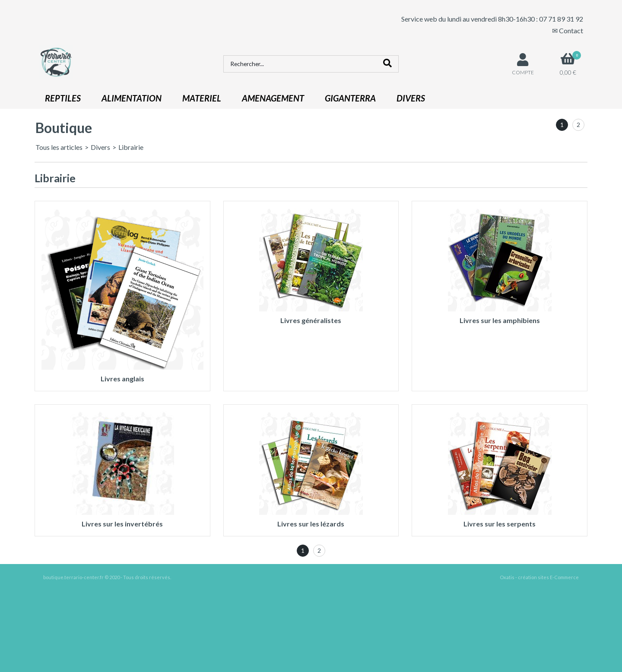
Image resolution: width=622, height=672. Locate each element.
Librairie (131, 147)
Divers (100, 147)
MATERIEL (202, 98)
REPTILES (63, 98)
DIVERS (411, 98)
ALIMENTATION (132, 98)
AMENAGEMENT (273, 98)
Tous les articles (59, 147)
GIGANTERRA (350, 98)
